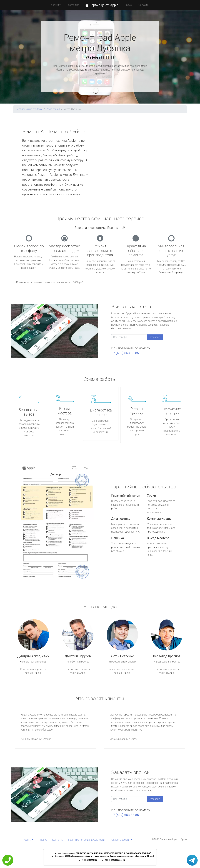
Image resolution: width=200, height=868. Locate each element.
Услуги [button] (55, 5)
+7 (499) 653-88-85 (100, 58)
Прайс (128, 5)
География (73, 5)
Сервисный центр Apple (29, 109)
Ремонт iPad (53, 109)
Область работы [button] (121, 840)
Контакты (143, 5)
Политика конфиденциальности (86, 840)
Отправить (155, 337)
